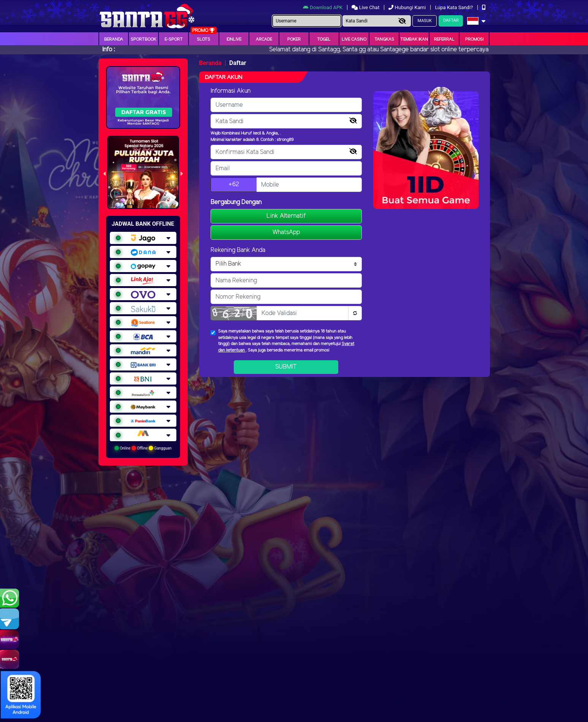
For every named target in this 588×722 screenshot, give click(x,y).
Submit (286, 367)
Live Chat (366, 7)
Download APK (323, 7)
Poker (294, 40)
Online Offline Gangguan (143, 448)
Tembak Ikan (414, 40)
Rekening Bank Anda (238, 250)
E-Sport (174, 40)
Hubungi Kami (408, 7)
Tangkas (384, 40)
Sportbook (143, 40)
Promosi (474, 40)
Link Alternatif (286, 216)
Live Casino (354, 40)
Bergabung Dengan (236, 202)
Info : (109, 50)
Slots (204, 40)
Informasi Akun (231, 91)
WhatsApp (286, 232)
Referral (444, 40)
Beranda (114, 40)
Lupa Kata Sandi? (454, 7)
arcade (264, 40)
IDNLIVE (234, 40)
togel (324, 40)
